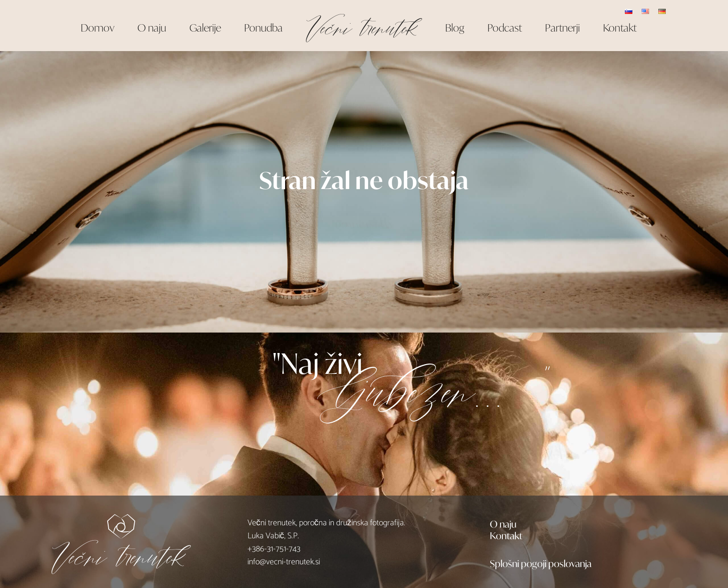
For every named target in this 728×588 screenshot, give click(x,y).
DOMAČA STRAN (364, 216)
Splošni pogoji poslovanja (541, 563)
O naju (503, 523)
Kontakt (506, 535)
